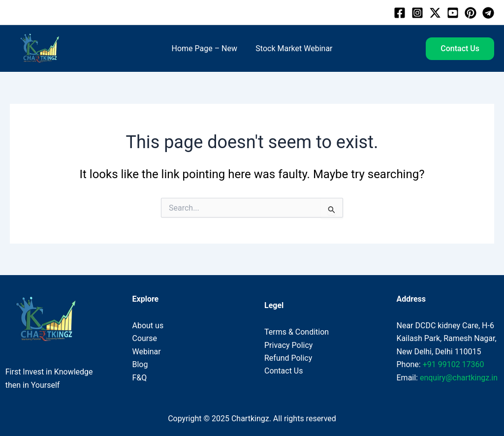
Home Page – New (206, 48)
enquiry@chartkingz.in (459, 378)
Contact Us (284, 371)
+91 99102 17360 (454, 364)
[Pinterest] (471, 13)
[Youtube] (453, 13)
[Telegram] (488, 13)
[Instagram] (417, 13)
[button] (460, 49)
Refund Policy (288, 358)
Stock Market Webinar (293, 48)
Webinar (147, 352)
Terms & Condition (297, 332)
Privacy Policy (289, 345)
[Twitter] (435, 13)
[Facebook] (400, 13)
